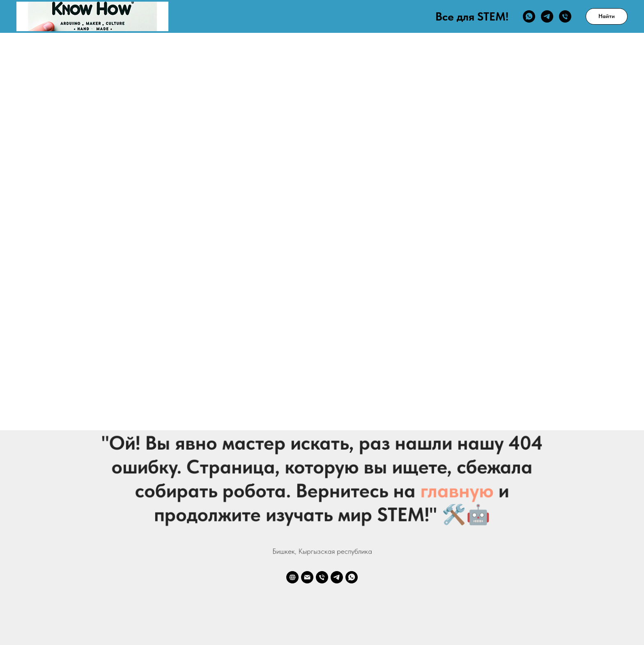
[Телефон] (565, 16)
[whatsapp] (529, 16)
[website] (292, 577)
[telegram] (547, 16)
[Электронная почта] (307, 577)
